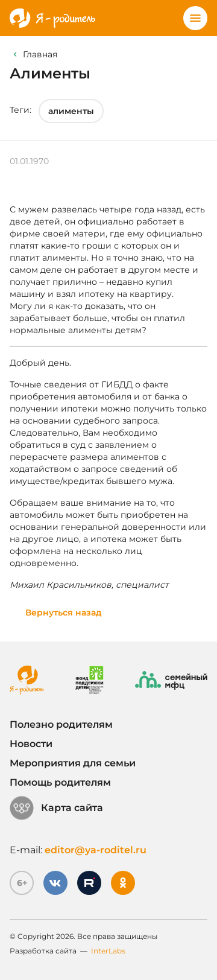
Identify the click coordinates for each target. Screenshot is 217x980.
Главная (40, 54)
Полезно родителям (61, 724)
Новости (31, 744)
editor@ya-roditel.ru (96, 850)
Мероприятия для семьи (73, 763)
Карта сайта (56, 808)
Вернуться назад (64, 612)
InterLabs (108, 951)
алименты (71, 111)
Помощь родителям (60, 782)
